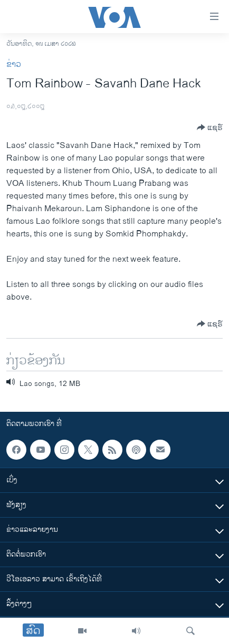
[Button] (210, 127)
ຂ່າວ (14, 65)
